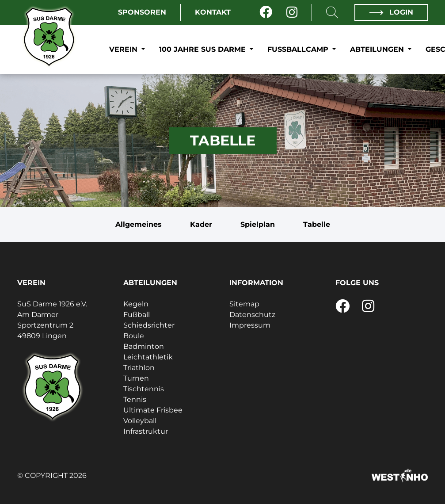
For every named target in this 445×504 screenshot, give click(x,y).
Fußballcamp (299, 49)
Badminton (144, 346)
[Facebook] (266, 12)
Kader (201, 224)
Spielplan (258, 224)
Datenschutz (252, 315)
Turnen (136, 378)
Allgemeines (139, 224)
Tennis (135, 399)
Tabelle (317, 224)
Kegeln (136, 304)
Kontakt (213, 12)
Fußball (137, 315)
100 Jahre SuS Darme (203, 49)
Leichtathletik (148, 357)
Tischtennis (144, 389)
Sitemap (244, 304)
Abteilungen (378, 49)
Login (391, 12)
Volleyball (140, 421)
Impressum (250, 325)
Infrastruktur (146, 431)
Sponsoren (142, 12)
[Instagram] (292, 12)
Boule (134, 336)
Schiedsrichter (149, 325)
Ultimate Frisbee (153, 410)
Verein (124, 49)
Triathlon (139, 368)
